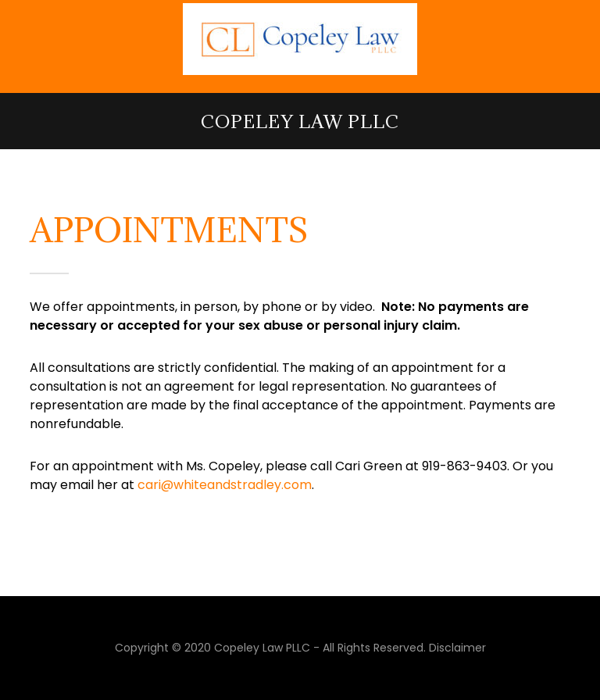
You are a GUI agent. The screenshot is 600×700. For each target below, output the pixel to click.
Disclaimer (457, 648)
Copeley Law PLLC (300, 121)
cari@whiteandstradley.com (225, 485)
